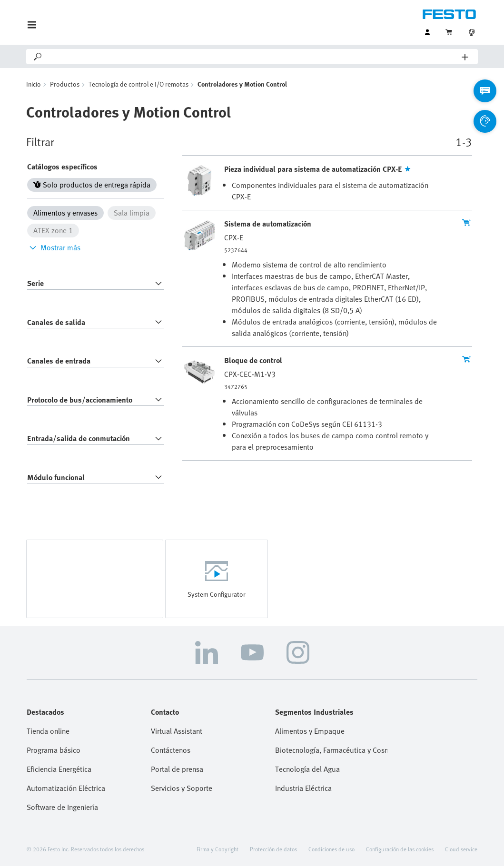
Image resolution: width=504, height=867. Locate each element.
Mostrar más (54, 248)
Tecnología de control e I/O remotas (138, 85)
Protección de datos (273, 850)
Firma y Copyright (217, 850)
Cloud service (461, 850)
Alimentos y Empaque (310, 732)
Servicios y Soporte (182, 789)
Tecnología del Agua (307, 770)
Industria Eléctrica (303, 789)
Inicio (34, 85)
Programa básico (54, 751)
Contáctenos (171, 751)
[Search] (252, 57)
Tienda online (48, 732)
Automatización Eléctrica (66, 789)
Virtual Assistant (177, 732)
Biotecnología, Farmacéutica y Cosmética (331, 751)
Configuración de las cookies (400, 850)
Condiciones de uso (331, 850)
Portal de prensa (177, 770)
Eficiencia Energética (59, 770)
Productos (65, 85)
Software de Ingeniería (62, 808)
